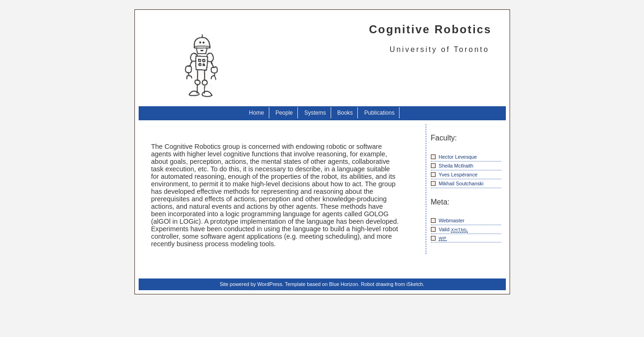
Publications (380, 113)
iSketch (415, 284)
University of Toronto (440, 49)
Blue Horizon (344, 284)
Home (257, 113)
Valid (454, 230)
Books (345, 113)
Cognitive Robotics (430, 29)
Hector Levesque (458, 157)
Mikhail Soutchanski (461, 183)
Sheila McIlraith (456, 166)
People (284, 113)
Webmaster (452, 220)
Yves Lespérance (458, 175)
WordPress (270, 284)
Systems (315, 113)
